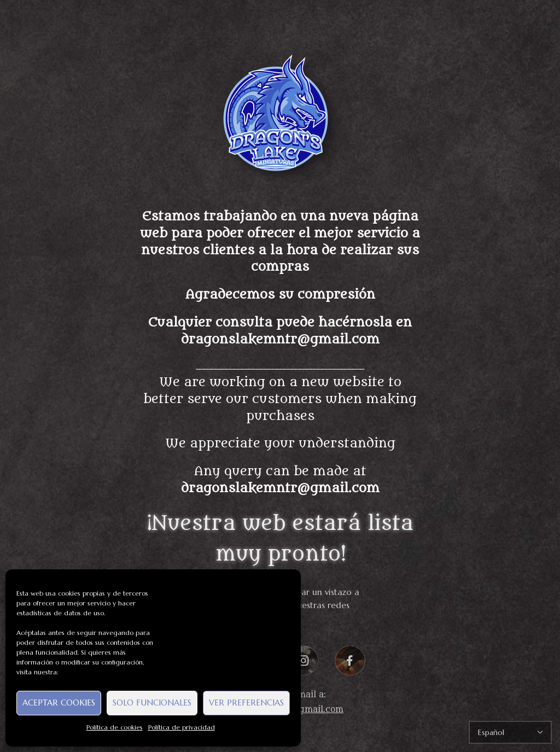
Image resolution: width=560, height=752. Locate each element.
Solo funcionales (152, 703)
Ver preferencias (246, 703)
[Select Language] (510, 732)
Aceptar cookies (59, 703)
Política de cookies (115, 727)
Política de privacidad (182, 727)
